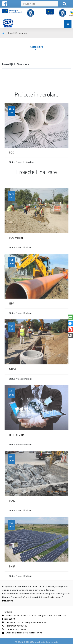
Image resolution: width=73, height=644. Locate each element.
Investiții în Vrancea (15, 64)
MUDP (13, 393)
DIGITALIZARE (17, 459)
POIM (12, 525)
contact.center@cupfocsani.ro (27, 633)
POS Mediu (16, 262)
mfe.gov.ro (8, 601)
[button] (37, 47)
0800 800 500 (21, 626)
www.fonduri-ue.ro (52, 597)
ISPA (12, 328)
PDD (12, 153)
